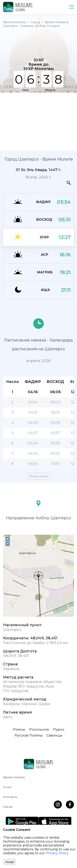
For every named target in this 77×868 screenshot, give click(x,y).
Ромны (19, 729)
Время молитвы (15, 22)
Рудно (59, 729)
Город (35, 22)
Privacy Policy (57, 853)
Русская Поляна (28, 735)
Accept (10, 862)
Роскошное (39, 729)
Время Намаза (14, 777)
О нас (7, 787)
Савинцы (54, 735)
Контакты (10, 797)
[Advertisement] (38, 121)
